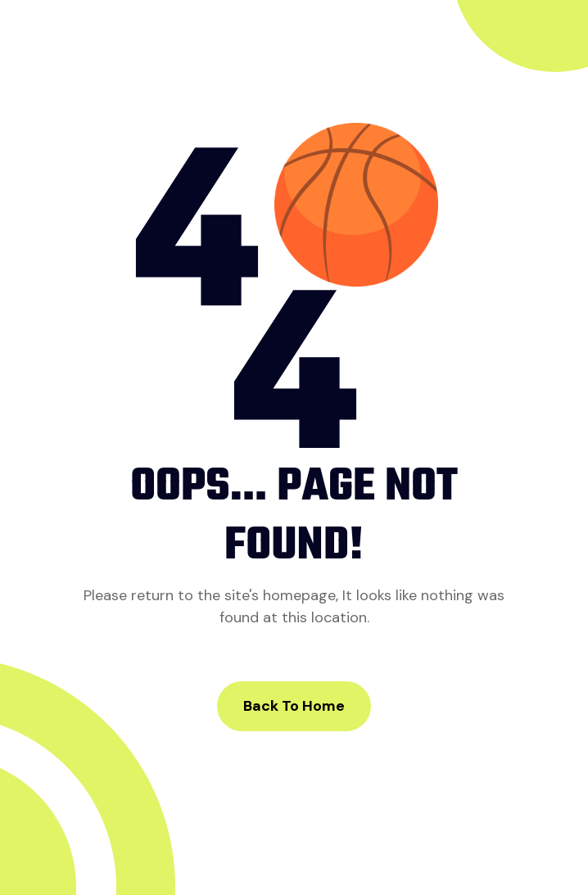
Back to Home (294, 706)
